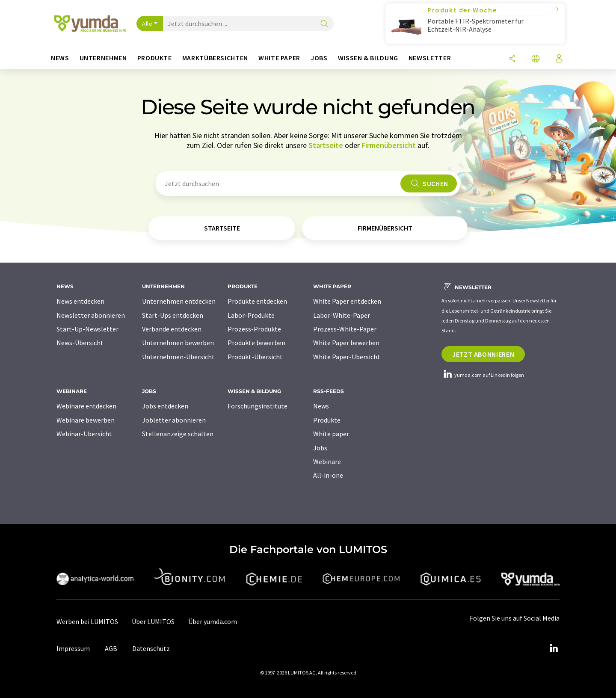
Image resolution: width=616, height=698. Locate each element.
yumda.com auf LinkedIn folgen (483, 375)
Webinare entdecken (86, 406)
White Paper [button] (279, 58)
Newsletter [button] (430, 58)
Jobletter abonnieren (174, 420)
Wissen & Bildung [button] (368, 58)
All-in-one (328, 475)
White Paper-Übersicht (347, 357)
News (321, 406)
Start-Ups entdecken (173, 315)
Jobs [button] (319, 58)
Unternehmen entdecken (179, 301)
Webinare (327, 461)
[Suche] (324, 24)
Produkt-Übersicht (255, 357)
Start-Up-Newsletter (87, 329)
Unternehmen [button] (103, 58)
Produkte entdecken (257, 301)
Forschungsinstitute (258, 406)
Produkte (327, 420)
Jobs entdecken (165, 406)
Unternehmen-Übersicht (178, 357)
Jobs (320, 448)
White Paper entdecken (347, 301)
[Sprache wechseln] (536, 59)
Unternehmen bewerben (178, 343)
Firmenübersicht (389, 145)
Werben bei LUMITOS (87, 621)
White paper (331, 434)
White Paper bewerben (346, 343)
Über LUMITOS (153, 621)
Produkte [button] (155, 58)
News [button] (60, 58)
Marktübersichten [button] (215, 58)
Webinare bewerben (86, 420)
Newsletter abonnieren (91, 315)
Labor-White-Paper (342, 315)
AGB (111, 648)
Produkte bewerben (256, 343)
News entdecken (80, 301)
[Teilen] (512, 59)
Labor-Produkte (251, 315)
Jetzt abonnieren (483, 354)
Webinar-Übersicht (84, 434)
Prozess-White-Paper (345, 329)
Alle (147, 24)
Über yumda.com (213, 621)
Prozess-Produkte (254, 329)
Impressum (73, 648)
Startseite (326, 145)
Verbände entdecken (172, 329)
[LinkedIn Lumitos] (554, 648)
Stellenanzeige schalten (178, 434)
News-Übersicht (80, 343)
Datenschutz (151, 648)
